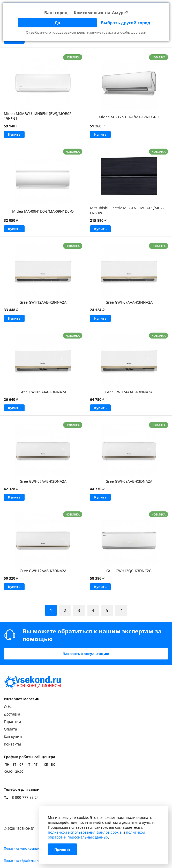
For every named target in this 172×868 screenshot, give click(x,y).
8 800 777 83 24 (25, 797)
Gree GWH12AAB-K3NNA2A (43, 304)
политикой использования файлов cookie (85, 832)
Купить (15, 135)
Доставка (12, 714)
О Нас (9, 707)
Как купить (14, 737)
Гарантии (12, 722)
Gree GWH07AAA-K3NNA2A (129, 304)
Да (57, 23)
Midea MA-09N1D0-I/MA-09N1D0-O (43, 212)
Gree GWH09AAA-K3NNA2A (43, 394)
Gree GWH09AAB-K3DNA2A (129, 484)
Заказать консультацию (86, 654)
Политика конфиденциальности (29, 848)
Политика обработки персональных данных (38, 861)
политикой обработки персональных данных (96, 835)
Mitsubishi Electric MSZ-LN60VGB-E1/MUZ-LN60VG (127, 211)
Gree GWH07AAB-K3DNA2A (43, 484)
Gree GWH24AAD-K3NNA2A (129, 394)
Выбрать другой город (126, 23)
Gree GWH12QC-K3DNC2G (129, 574)
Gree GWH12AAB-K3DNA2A (43, 574)
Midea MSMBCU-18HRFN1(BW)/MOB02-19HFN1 (38, 116)
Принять (62, 849)
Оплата (10, 729)
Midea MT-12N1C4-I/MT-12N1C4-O (129, 117)
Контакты (12, 744)
